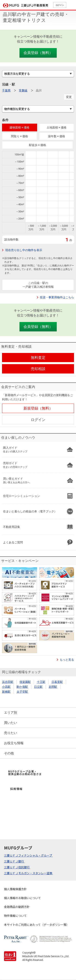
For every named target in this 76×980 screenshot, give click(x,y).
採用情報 (16, 789)
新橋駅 (6, 692)
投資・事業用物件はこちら (57, 297)
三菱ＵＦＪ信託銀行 (17, 867)
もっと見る (67, 660)
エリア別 (11, 712)
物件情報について (15, 916)
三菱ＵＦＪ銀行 (14, 861)
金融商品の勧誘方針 (17, 907)
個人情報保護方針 (15, 889)
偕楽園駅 (25, 682)
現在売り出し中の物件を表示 (24, 250)
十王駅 (41, 682)
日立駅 (38, 687)
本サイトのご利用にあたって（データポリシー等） (37, 925)
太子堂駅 (22, 692)
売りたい (11, 733)
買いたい (11, 723)
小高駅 (6, 687)
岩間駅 (53, 687)
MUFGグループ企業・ (25, 773)
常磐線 (23, 90)
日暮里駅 (57, 682)
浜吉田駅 (8, 682)
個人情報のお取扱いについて (22, 898)
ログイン (60, 5)
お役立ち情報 (14, 743)
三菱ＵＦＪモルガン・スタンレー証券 (28, 873)
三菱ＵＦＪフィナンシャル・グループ (28, 855)
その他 (9, 753)
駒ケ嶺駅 (22, 687)
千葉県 (6, 90)
